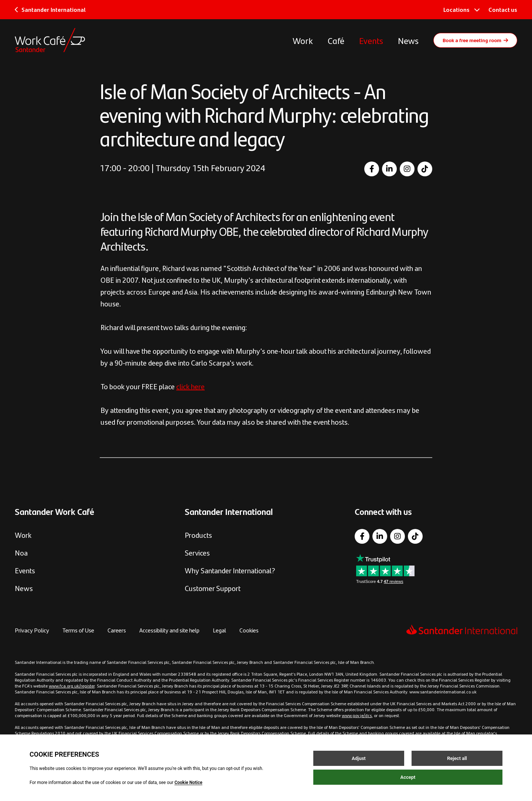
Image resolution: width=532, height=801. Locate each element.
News (408, 40)
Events (371, 40)
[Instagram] (407, 169)
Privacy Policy (32, 630)
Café (336, 40)
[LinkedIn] (389, 169)
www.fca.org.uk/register (72, 686)
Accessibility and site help (169, 630)
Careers (117, 630)
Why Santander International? (230, 570)
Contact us (503, 9)
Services (197, 552)
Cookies (249, 630)
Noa (21, 552)
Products (198, 535)
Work (303, 40)
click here (190, 386)
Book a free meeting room (475, 40)
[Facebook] (372, 169)
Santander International (50, 9)
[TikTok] (425, 169)
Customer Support (213, 588)
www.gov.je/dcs (357, 715)
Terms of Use (78, 630)
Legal (219, 630)
